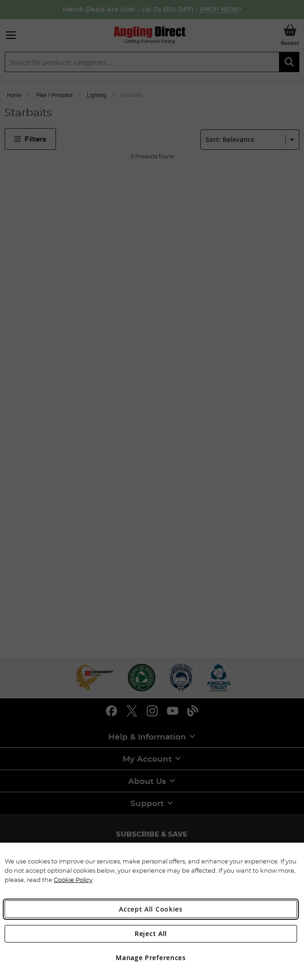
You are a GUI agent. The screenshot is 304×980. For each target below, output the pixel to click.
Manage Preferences (151, 958)
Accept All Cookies (151, 909)
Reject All (151, 934)
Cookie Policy (73, 880)
